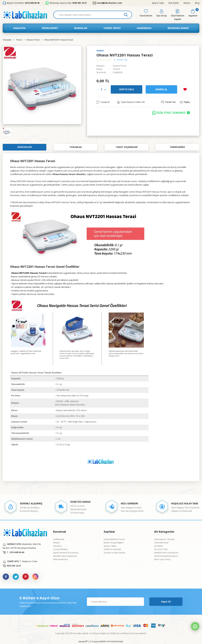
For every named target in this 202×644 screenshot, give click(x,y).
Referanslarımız (61, 559)
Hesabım (57, 546)
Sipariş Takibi (110, 546)
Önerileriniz (178, 147)
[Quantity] (102, 89)
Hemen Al (161, 89)
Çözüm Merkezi (60, 549)
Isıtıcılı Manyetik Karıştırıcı (166, 556)
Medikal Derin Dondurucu (166, 553)
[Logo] (25, 15)
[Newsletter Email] (115, 602)
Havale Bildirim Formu (114, 539)
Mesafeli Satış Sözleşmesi (65, 556)
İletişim (187, 3)
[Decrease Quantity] (98, 90)
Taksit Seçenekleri (127, 147)
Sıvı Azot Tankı (161, 549)
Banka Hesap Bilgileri (114, 543)
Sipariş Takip (158, 3)
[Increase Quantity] (105, 90)
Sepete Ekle (127, 89)
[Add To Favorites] (185, 89)
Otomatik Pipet (161, 543)
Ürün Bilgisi (25, 147)
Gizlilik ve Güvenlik (112, 549)
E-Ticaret (94, 642)
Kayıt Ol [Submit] (166, 602)
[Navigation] (50, 28)
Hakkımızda (59, 539)
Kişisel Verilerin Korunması (66, 553)
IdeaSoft (83, 642)
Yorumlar (76, 147)
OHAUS (116, 69)
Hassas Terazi (120, 66)
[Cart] (193, 15)
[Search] (93, 15)
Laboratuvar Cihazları (164, 539)
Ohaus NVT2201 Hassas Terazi (26, 181)
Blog (197, 3)
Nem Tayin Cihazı (162, 559)
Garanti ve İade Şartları (115, 553)
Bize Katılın (174, 3)
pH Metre (159, 546)
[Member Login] (162, 15)
